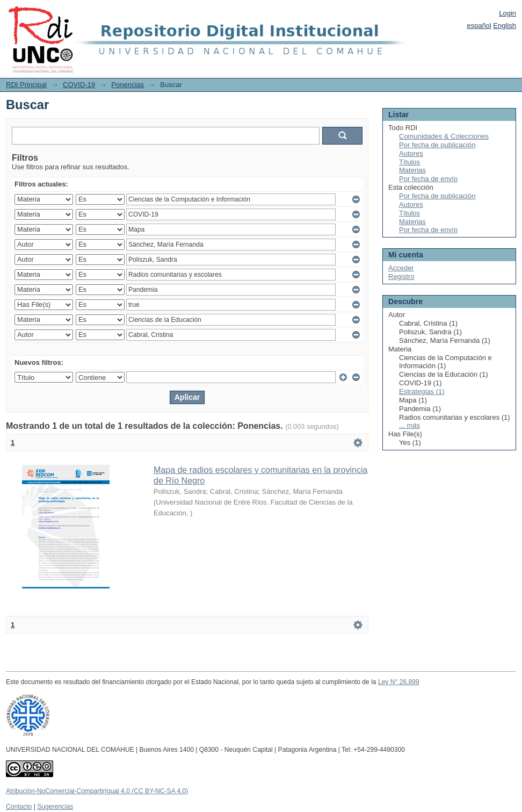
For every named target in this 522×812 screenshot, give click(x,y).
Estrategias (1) (422, 391)
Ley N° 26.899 (399, 682)
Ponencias (128, 85)
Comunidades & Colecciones (444, 136)
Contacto (19, 807)
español (479, 26)
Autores (411, 153)
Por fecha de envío (428, 179)
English (505, 26)
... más (409, 425)
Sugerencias (55, 807)
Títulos (409, 162)
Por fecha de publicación (437, 145)
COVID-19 (79, 85)
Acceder (401, 268)
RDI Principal (26, 85)
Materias (412, 170)
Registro (401, 276)
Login (508, 13)
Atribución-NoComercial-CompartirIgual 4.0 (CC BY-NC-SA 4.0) (97, 791)
